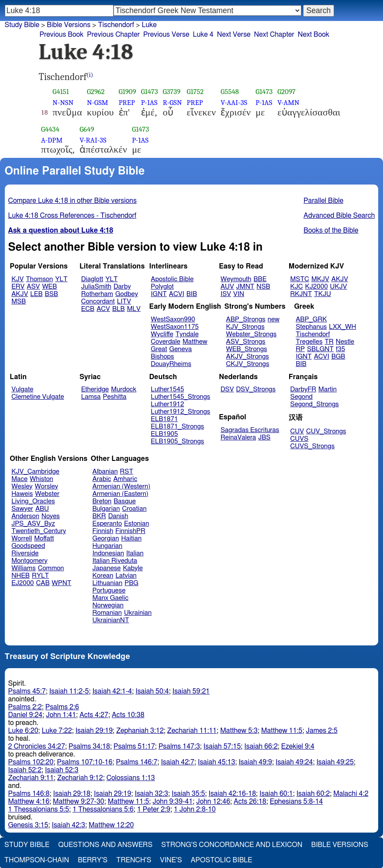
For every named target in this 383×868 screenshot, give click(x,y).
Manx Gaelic (111, 598)
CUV (297, 431)
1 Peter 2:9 (154, 809)
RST (127, 472)
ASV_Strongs (246, 342)
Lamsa (91, 397)
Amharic (125, 479)
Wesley (22, 486)
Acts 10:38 (128, 715)
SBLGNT (320, 349)
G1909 (128, 92)
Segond (302, 397)
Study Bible (22, 25)
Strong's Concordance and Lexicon (232, 845)
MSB (19, 302)
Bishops (162, 357)
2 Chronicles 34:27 (37, 746)
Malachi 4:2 (351, 794)
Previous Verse (166, 35)
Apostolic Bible (222, 860)
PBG (131, 583)
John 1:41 (61, 715)
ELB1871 (164, 419)
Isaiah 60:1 (276, 794)
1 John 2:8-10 (195, 809)
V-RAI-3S (93, 140)
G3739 (172, 92)
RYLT (40, 576)
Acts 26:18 (250, 802)
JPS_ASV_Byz (33, 524)
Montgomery (29, 561)
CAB (43, 583)
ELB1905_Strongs (177, 441)
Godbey (127, 294)
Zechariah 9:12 (80, 778)
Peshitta (115, 397)
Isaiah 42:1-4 (112, 691)
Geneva (181, 349)
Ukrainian (138, 613)
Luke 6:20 (23, 731)
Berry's (93, 860)
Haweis (22, 494)
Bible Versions (69, 25)
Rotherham (97, 294)
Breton (102, 501)
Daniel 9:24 (26, 715)
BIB (192, 294)
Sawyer (22, 509)
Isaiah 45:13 (216, 762)
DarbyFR (304, 389)
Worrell (22, 539)
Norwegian (108, 605)
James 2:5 (322, 731)
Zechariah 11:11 (192, 731)
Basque (125, 501)
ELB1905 (164, 434)
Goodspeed (28, 546)
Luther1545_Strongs (180, 397)
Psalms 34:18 (89, 746)
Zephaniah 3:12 (140, 731)
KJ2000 (317, 287)
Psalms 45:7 (27, 691)
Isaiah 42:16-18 (233, 794)
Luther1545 (167, 389)
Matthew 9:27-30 (79, 802)
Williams (24, 568)
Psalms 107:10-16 (85, 762)
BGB (338, 357)
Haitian (132, 539)
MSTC (300, 279)
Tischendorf (313, 334)
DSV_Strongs (256, 389)
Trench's (134, 860)
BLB (119, 309)
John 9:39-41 (173, 802)
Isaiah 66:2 (261, 746)
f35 (340, 349)
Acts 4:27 (94, 715)
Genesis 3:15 (28, 825)
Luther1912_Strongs (180, 412)
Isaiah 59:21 (191, 691)
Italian (135, 553)
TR (329, 342)
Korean (103, 576)
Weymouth (236, 279)
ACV (103, 309)
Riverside (25, 553)
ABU (42, 509)
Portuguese (109, 591)
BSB (52, 294)
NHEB (21, 576)
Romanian (107, 613)
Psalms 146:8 (29, 794)
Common (51, 568)
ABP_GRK (311, 319)
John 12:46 (213, 802)
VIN (239, 294)
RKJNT (301, 294)
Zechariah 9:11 (31, 778)
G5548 (230, 92)
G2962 (96, 92)
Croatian (134, 509)
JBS (264, 437)
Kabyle (133, 568)
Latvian (126, 576)
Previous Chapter (113, 35)
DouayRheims (171, 364)
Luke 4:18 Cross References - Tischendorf (72, 216)
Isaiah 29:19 (94, 731)
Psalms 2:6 (62, 707)
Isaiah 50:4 (152, 691)
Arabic (102, 479)
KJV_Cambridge (35, 472)
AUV (227, 287)
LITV (124, 302)
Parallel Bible (323, 201)
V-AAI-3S (234, 103)
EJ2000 (22, 583)
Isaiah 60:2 (313, 794)
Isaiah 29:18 (72, 794)
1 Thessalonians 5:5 (39, 809)
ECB (88, 309)
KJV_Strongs (245, 327)
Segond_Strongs (315, 404)
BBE (260, 279)
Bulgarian (106, 509)
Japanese (107, 568)
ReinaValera (238, 437)
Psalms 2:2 (25, 707)
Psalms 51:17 (134, 746)
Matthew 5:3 (239, 731)
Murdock (124, 389)
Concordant (98, 302)
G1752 (195, 92)
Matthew (195, 342)
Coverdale (166, 342)
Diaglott (92, 279)
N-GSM (98, 103)
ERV (18, 287)
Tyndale (187, 334)
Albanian (105, 472)
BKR (99, 516)
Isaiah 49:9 (255, 762)
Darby (122, 287)
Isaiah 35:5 (188, 794)
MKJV (320, 279)
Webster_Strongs (252, 334)
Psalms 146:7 (136, 762)
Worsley (47, 486)
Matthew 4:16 (29, 802)
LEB (36, 294)
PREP (127, 103)
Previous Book (62, 35)
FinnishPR (130, 531)
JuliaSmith (96, 287)
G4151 (61, 92)
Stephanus (311, 327)
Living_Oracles (33, 501)
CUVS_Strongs (313, 446)
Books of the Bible (331, 230)
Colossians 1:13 (131, 778)
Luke (149, 25)
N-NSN (63, 103)
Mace (19, 479)
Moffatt (44, 539)
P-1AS (149, 103)
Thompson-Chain (37, 860)
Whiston (41, 479)
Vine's (171, 860)
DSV (227, 389)
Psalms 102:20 (31, 762)
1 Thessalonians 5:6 (103, 809)
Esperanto (107, 524)
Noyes (51, 516)
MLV (134, 309)
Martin (328, 389)
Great (159, 349)
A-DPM (52, 140)
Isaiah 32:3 (151, 794)
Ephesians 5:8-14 (297, 802)
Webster (47, 494)
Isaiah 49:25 (335, 762)
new (274, 319)
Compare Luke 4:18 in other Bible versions (72, 201)
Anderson (25, 516)
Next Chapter (274, 35)
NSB (263, 287)
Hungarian (108, 546)
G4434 (50, 129)
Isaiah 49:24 (294, 762)
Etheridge (95, 389)
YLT (61, 279)
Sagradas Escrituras (250, 430)
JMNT (245, 287)
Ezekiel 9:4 (298, 746)
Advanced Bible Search (339, 216)
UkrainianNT (111, 620)
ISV (226, 294)
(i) (90, 75)
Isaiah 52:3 (62, 770)
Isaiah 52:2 (25, 770)
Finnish (103, 531)
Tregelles (309, 342)
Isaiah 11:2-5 (69, 691)
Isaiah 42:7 (178, 762)
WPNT (62, 583)
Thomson (39, 279)
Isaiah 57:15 (222, 746)
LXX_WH (342, 327)
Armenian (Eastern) (121, 494)
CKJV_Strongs (248, 364)
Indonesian (109, 553)
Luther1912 (167, 404)
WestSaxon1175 (175, 327)
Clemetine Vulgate (38, 397)
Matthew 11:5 (282, 731)
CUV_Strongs (326, 431)
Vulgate (22, 389)
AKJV (20, 294)
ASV (33, 287)
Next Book (314, 35)
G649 (87, 129)
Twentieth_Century (39, 531)
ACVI (177, 294)
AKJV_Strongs (248, 357)
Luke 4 (203, 35)
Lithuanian (108, 583)
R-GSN (173, 103)
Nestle (345, 342)
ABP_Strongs (246, 319)
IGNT (159, 294)
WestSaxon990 (173, 319)
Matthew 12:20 (111, 825)
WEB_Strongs (247, 349)
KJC (297, 287)
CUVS (300, 439)
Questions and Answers (105, 845)
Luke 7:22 (57, 731)
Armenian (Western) (122, 486)
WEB (49, 287)
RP (300, 349)
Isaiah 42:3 (68, 825)
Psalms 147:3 (179, 746)
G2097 (286, 92)
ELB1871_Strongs (177, 427)
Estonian (136, 524)
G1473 (150, 92)
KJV (17, 279)
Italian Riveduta (115, 561)
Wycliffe (162, 334)
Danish (118, 516)
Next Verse (234, 35)
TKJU (323, 294)
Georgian (106, 539)
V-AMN (288, 103)
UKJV (339, 287)
